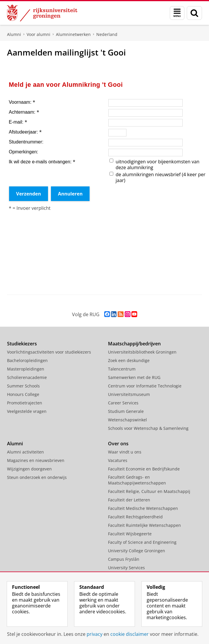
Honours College (23, 394)
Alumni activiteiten (25, 452)
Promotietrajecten (25, 403)
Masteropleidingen (26, 369)
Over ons (118, 444)
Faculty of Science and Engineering (142, 542)
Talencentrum (122, 369)
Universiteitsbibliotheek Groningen (142, 352)
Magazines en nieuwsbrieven (36, 460)
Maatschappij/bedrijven (134, 344)
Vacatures (118, 460)
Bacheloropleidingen (27, 360)
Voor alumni (38, 34)
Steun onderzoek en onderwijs (37, 477)
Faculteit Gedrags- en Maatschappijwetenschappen (137, 480)
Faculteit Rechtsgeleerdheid (135, 517)
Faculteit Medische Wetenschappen (143, 508)
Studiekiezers (22, 344)
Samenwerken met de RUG (134, 377)
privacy (95, 634)
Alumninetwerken (73, 34)
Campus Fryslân (124, 559)
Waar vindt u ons (125, 452)
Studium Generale (126, 411)
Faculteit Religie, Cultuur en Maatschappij (149, 491)
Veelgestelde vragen (27, 411)
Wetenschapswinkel (127, 420)
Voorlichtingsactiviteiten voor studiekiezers (49, 352)
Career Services (123, 403)
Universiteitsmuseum (129, 394)
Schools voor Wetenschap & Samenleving (148, 428)
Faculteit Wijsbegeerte (130, 534)
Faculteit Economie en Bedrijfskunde (144, 469)
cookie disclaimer (130, 634)
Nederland (107, 34)
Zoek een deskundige (129, 360)
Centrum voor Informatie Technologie (145, 386)
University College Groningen (137, 551)
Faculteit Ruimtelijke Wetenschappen (144, 525)
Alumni (14, 34)
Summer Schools (23, 386)
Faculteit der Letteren (129, 500)
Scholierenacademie (27, 377)
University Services (126, 568)
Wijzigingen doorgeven (29, 469)
